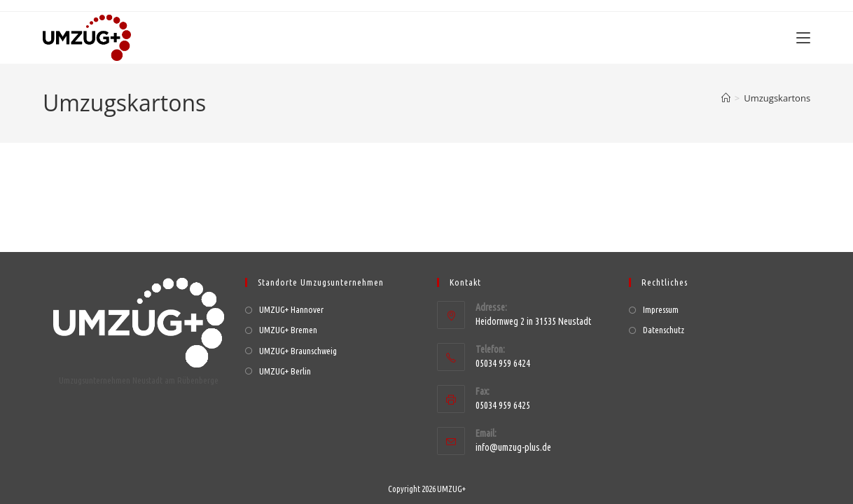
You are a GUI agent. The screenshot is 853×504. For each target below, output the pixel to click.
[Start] (726, 98)
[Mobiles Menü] (803, 38)
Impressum (661, 298)
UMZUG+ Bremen (288, 318)
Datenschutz (664, 318)
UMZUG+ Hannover (291, 298)
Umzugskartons (777, 98)
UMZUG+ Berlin (285, 359)
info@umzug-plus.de (513, 435)
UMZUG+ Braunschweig (298, 339)
